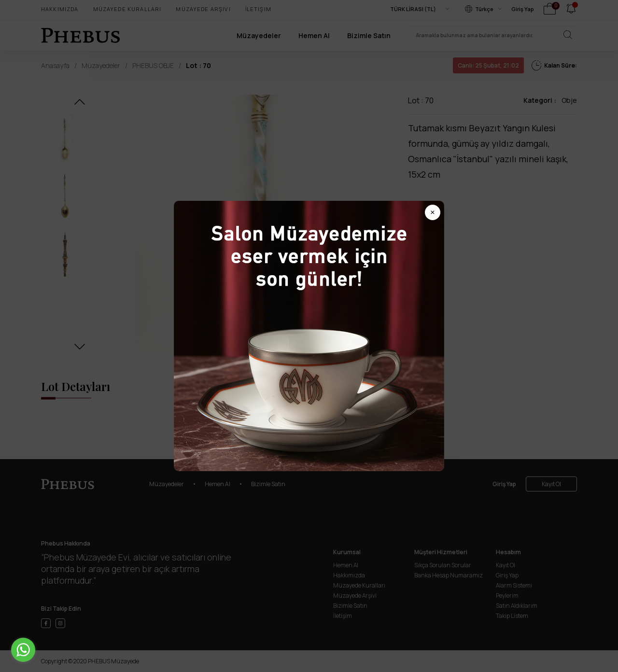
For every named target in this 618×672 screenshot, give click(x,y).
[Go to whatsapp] (23, 650)
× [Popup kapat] (433, 212)
